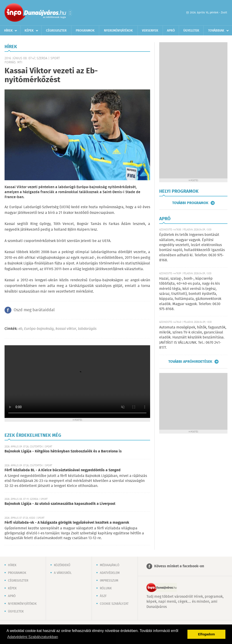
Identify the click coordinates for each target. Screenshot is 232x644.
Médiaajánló (110, 565)
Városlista (70, 13)
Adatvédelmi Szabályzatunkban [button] (33, 637)
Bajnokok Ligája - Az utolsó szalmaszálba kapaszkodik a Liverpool (60, 504)
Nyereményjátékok (118, 31)
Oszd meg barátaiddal (34, 310)
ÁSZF (103, 596)
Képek (29, 31)
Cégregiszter (56, 31)
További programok (190, 203)
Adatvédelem (110, 573)
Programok (85, 31)
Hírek (8, 31)
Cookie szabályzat (114, 604)
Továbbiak (216, 31)
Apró (171, 31)
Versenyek (150, 31)
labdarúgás (87, 329)
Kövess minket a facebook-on (179, 566)
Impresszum (109, 581)
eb (20, 329)
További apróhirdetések (190, 362)
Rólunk (106, 588)
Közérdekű (62, 565)
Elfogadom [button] (207, 634)
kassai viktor (66, 329)
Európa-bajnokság (39, 329)
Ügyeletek (191, 31)
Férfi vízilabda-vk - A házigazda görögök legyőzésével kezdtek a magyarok (67, 523)
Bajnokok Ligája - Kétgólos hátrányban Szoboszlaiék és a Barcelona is (63, 451)
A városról (63, 573)
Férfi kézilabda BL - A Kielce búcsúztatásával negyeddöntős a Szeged (63, 470)
